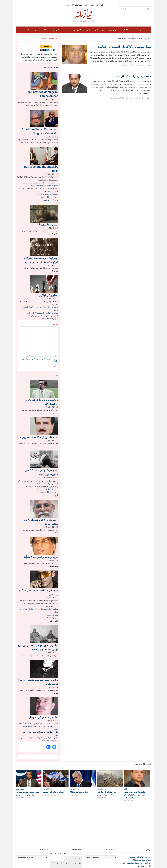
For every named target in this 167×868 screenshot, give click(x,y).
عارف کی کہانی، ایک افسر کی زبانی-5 (44, 316)
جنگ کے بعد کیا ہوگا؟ (79, 792)
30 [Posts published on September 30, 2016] (71, 842)
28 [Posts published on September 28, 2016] (62, 842)
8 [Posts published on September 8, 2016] (66, 827)
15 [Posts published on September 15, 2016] (66, 832)
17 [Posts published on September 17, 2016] (75, 832)
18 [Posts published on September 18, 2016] (80, 832)
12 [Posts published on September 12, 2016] (53, 832)
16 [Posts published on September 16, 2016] (71, 832)
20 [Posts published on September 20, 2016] (57, 837)
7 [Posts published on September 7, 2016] (62, 827)
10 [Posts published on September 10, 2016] (75, 827)
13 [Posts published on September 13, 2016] (57, 832)
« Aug (75, 846)
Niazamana (31, 860)
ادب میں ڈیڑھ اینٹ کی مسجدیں (46, 484)
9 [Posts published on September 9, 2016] (71, 827)
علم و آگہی (77, 30)
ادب (66, 30)
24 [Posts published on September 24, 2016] (75, 837)
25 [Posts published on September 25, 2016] (80, 837)
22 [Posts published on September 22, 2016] (66, 837)
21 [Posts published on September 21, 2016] (62, 837)
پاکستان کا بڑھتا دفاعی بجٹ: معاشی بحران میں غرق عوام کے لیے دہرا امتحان (136, 795)
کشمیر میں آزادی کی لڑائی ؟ (133, 76)
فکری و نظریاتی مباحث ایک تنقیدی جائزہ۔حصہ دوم (39, 738)
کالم (45, 30)
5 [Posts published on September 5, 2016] (53, 827)
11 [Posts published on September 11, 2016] (80, 827)
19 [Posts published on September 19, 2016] (53, 837)
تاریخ (88, 30)
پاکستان (125, 30)
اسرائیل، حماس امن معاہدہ (54, 792)
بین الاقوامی (99, 30)
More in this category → (50, 197)
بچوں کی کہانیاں (51, 200)
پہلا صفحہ (137, 30)
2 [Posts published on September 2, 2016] (71, 822)
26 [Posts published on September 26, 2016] (53, 842)
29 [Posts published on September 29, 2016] (66, 842)
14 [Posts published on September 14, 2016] (62, 832)
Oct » (80, 846)
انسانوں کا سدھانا (49, 225)
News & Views (51, 68)
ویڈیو (36, 30)
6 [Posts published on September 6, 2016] (57, 827)
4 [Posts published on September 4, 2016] (80, 822)
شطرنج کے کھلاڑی (49, 295)
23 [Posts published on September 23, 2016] (71, 837)
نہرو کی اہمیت (52, 615)
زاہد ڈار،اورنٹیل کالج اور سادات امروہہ (44, 486)
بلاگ (28, 30)
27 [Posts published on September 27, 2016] (57, 842)
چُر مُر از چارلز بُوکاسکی (49, 489)
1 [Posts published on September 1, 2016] (66, 822)
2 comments (139, 66)
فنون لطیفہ (55, 30)
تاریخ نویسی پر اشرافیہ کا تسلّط (41, 557)
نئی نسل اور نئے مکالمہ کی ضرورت (39, 437)
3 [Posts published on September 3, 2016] (75, 822)
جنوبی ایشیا (113, 30)
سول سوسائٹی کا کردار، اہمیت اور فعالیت (124, 47)
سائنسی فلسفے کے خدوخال (44, 717)
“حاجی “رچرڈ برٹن (51, 606)
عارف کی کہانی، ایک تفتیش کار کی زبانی (43, 313)
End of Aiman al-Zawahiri (49, 194)
